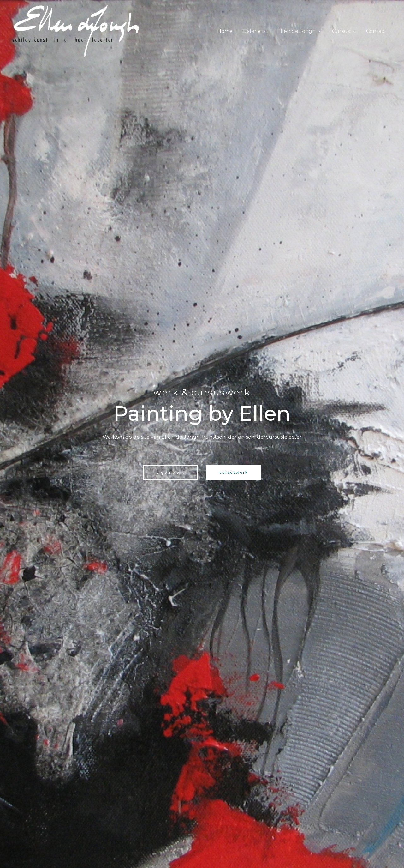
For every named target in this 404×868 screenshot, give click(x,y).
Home (225, 31)
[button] (170, 473)
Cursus (341, 31)
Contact (376, 31)
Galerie (252, 31)
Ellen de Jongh (296, 31)
